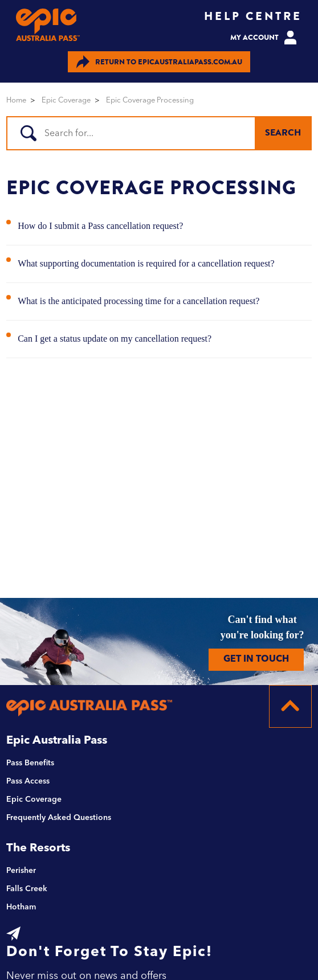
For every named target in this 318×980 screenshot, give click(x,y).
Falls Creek (27, 889)
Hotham (21, 907)
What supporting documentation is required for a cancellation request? (146, 263)
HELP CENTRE (253, 16)
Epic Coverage (66, 101)
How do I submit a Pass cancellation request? (100, 226)
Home (16, 101)
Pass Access (28, 781)
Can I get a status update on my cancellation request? (115, 339)
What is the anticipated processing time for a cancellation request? (138, 301)
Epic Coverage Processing (150, 101)
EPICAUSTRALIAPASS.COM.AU (159, 62)
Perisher (21, 871)
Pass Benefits (30, 763)
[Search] (157, 133)
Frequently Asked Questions (59, 818)
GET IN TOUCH (256, 659)
